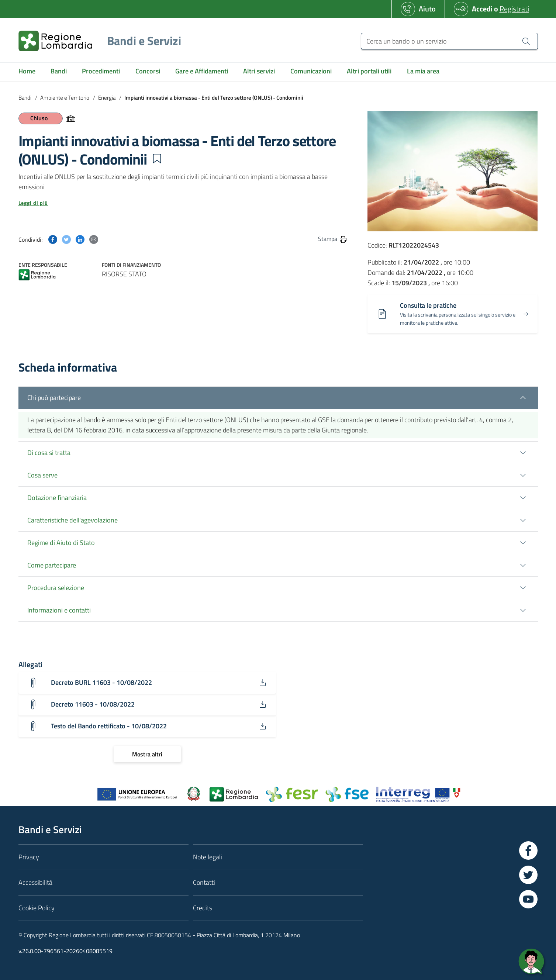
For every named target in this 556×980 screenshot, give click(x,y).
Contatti (204, 882)
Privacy (29, 857)
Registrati (514, 9)
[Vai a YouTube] (528, 899)
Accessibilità (35, 882)
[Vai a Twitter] (528, 875)
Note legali (208, 857)
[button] (157, 159)
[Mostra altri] (147, 754)
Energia (107, 98)
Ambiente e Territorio (65, 98)
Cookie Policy (37, 908)
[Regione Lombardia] (97, 41)
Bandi (25, 98)
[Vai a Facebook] (528, 850)
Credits (203, 908)
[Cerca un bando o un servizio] (449, 41)
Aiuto (427, 9)
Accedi (482, 9)
